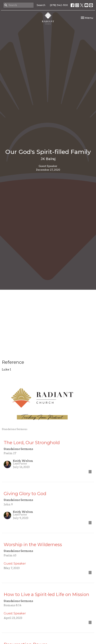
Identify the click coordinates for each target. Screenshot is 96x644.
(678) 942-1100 (59, 5)
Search (41, 5)
